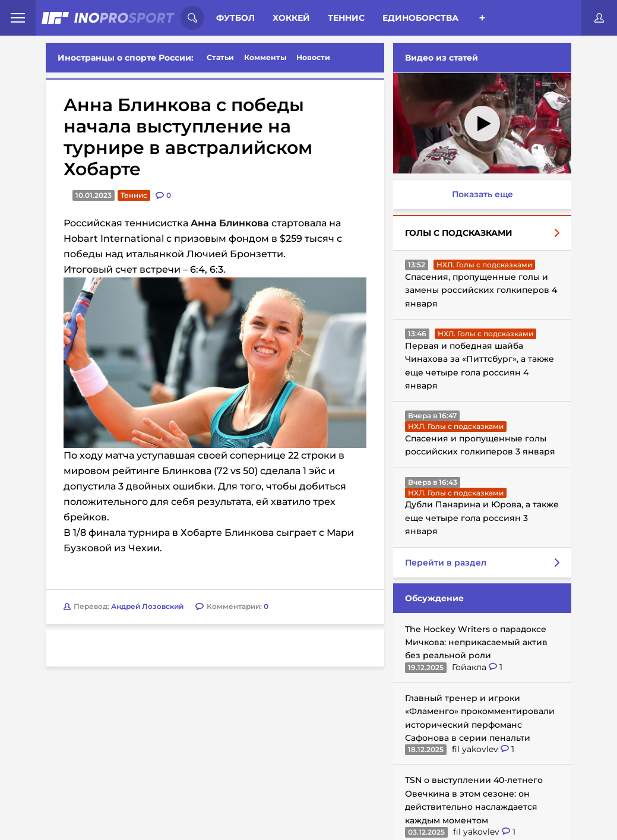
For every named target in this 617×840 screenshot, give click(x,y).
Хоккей (291, 18)
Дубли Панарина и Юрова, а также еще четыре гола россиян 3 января (482, 518)
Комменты (265, 57)
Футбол (235, 18)
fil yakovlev (476, 749)
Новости (313, 57)
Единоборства (420, 18)
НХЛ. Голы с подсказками (484, 265)
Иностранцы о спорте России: (126, 58)
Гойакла (470, 667)
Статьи (220, 57)
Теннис (346, 18)
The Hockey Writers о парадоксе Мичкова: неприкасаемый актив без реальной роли (476, 642)
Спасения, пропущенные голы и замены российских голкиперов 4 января (481, 290)
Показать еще (482, 194)
